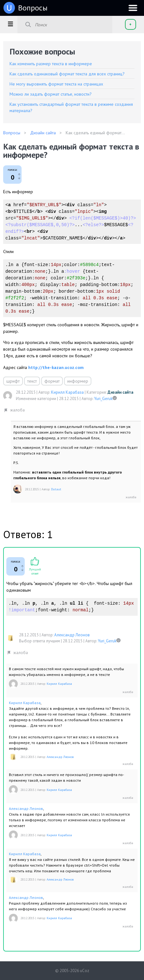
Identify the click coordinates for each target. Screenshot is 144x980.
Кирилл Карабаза (67, 392)
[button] (10, 24)
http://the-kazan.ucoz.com (56, 367)
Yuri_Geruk (103, 399)
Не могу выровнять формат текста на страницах (56, 84)
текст (32, 381)
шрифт (13, 381)
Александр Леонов (72, 635)
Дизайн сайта (120, 392)
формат (52, 381)
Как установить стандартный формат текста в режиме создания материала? (71, 107)
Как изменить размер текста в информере (51, 64)
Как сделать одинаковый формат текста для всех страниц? (67, 74)
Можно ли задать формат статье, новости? (51, 94)
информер (78, 381)
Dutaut (56, 489)
